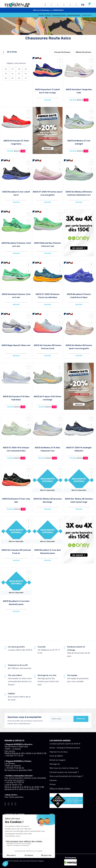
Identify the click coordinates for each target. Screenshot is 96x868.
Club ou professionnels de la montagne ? (66, 776)
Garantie (53, 780)
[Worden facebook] (12, 804)
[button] (51, 5)
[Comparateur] (70, 5)
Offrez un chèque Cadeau (60, 789)
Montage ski (55, 764)
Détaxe (53, 784)
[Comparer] (60, 67)
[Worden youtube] (15, 804)
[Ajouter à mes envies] (60, 60)
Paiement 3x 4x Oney (59, 752)
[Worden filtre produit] (3, 52)
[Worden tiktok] (5, 804)
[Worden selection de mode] (76, 5)
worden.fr (20, 780)
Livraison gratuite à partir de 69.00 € (65, 744)
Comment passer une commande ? (64, 772)
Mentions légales (37, 861)
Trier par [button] (62, 52)
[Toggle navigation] (45, 5)
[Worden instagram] (9, 804)
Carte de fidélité (56, 756)
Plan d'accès (10, 751)
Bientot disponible (47, 490)
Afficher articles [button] (83, 52)
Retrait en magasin (57, 760)
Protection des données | (21, 861)
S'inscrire (81, 719)
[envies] (64, 5)
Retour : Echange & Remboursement (65, 748)
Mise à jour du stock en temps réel (64, 768)
